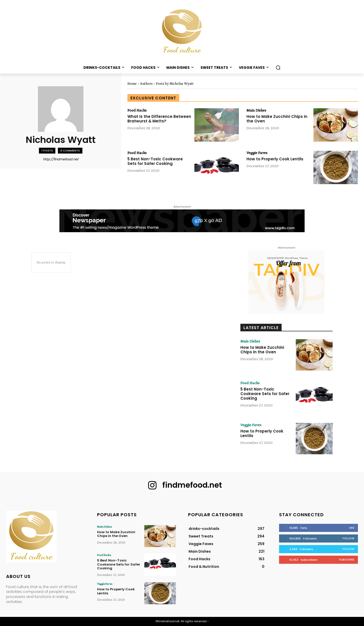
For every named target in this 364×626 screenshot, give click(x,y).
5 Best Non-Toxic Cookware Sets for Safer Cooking (155, 161)
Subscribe (347, 559)
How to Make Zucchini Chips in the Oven (277, 119)
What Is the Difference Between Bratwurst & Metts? (159, 119)
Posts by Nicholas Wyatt (175, 83)
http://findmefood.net (61, 159)
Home (132, 83)
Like (352, 528)
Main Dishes (256, 110)
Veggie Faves (257, 153)
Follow (348, 538)
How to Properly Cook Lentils (275, 159)
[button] (278, 68)
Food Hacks (137, 110)
